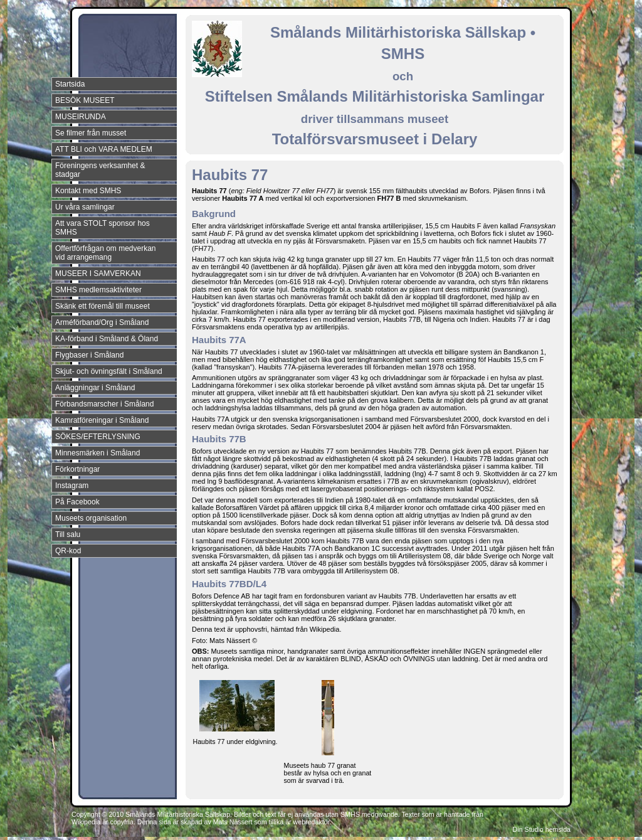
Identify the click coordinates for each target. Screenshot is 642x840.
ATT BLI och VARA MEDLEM (104, 149)
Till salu (68, 534)
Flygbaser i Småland (89, 355)
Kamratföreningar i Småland (102, 420)
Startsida (70, 84)
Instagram (72, 486)
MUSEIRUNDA (81, 117)
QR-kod (68, 551)
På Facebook (77, 502)
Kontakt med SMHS (88, 191)
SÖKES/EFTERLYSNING (98, 437)
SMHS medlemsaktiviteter (98, 290)
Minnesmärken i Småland (97, 453)
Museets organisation (91, 518)
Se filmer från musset (91, 133)
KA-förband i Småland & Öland (107, 339)
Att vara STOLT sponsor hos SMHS (103, 228)
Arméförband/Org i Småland (102, 322)
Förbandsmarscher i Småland (104, 404)
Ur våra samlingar (85, 207)
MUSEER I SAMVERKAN (98, 274)
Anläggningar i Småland (95, 388)
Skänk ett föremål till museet (103, 306)
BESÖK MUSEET (85, 100)
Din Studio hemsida (542, 829)
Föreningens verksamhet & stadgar (100, 170)
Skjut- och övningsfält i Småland (109, 371)
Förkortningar (77, 469)
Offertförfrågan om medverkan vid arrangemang (106, 253)
